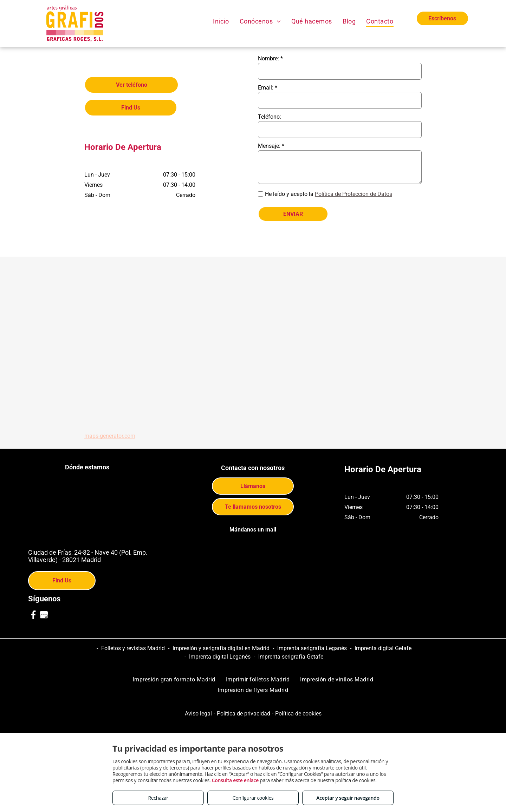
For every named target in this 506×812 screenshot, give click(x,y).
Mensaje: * (271, 146)
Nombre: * (270, 58)
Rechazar (158, 798)
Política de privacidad (244, 714)
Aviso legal (198, 714)
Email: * (268, 88)
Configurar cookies (253, 798)
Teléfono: (270, 117)
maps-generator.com (110, 436)
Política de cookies (298, 714)
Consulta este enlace (235, 780)
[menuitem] (221, 21)
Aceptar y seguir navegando (348, 798)
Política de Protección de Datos (353, 194)
